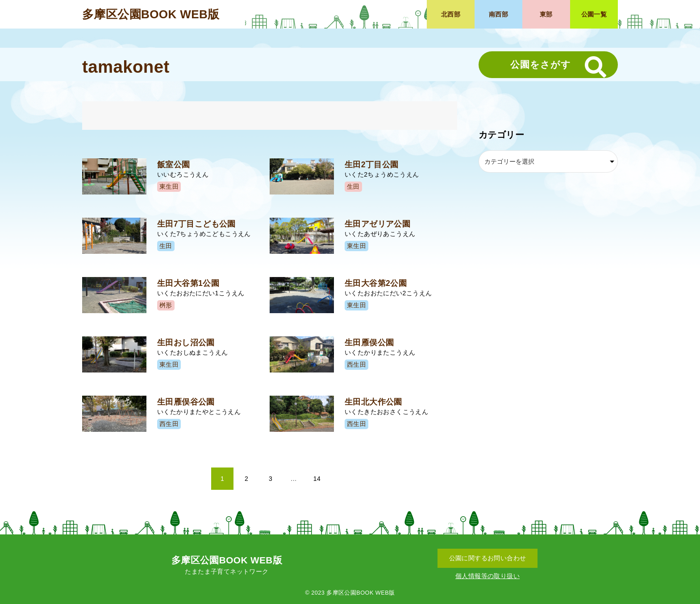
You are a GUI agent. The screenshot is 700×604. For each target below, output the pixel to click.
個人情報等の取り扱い (487, 576)
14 (317, 479)
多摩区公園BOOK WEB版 (151, 14)
